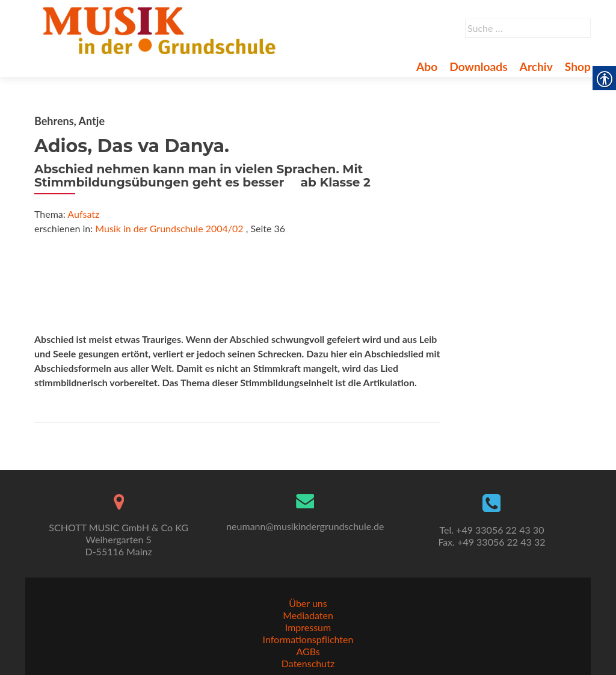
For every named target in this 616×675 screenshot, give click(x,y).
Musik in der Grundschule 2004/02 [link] (169, 228)
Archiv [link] (536, 66)
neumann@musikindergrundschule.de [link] (305, 526)
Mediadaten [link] (308, 615)
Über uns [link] (308, 603)
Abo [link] (427, 66)
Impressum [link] (308, 627)
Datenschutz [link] (308, 663)
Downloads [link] (478, 66)
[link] (162, 29)
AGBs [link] (308, 651)
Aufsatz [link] (83, 214)
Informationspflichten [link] (308, 639)
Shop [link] (578, 66)
